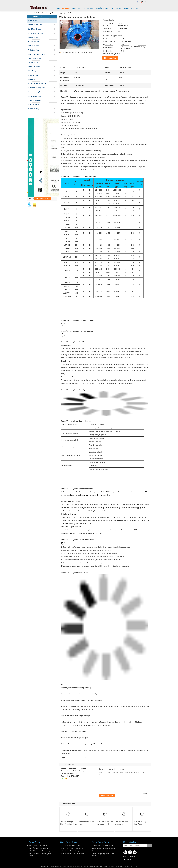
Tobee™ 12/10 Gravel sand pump (72, 848)
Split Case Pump (34, 46)
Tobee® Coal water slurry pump (122, 823)
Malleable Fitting (34, 109)
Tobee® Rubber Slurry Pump (86, 823)
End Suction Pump (34, 42)
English (145, 2)
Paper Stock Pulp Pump (36, 33)
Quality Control (103, 8)
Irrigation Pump (33, 75)
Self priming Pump (34, 58)
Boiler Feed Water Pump (37, 54)
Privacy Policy (44, 866)
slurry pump (80, 758)
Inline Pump (32, 71)
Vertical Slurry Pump (35, 25)
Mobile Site (128, 860)
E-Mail (126, 856)
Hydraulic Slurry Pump (36, 92)
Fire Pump (32, 79)
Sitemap (133, 856)
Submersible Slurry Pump (37, 88)
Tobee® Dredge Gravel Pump (70, 845)
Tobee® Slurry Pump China (38, 845)
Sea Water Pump (34, 67)
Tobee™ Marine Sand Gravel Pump (72, 854)
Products (66, 8)
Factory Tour (88, 8)
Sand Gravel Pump (35, 29)
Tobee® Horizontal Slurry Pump (39, 851)
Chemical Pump (34, 63)
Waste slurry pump (91, 758)
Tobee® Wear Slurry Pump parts (103, 845)
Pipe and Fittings (34, 105)
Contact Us (116, 8)
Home (57, 8)
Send (149, 846)
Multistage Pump (34, 50)
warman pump (70, 758)
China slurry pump (57, 866)
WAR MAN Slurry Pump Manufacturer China (105, 823)
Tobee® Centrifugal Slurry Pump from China (68, 823)
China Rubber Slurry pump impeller (104, 848)
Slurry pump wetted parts (101, 851)
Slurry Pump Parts (34, 100)
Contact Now (111, 58)
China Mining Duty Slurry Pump (140, 823)
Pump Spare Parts (34, 96)
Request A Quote (131, 8)
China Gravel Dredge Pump (70, 851)
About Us (76, 8)
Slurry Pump (46, 13)
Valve (30, 113)
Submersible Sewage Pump (38, 84)
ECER (135, 866)
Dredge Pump (33, 37)
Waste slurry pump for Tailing (82, 52)
